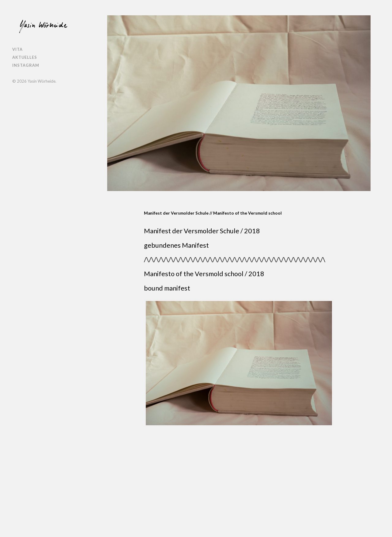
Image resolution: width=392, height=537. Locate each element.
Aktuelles (25, 57)
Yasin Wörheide (41, 81)
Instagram (26, 65)
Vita (17, 49)
